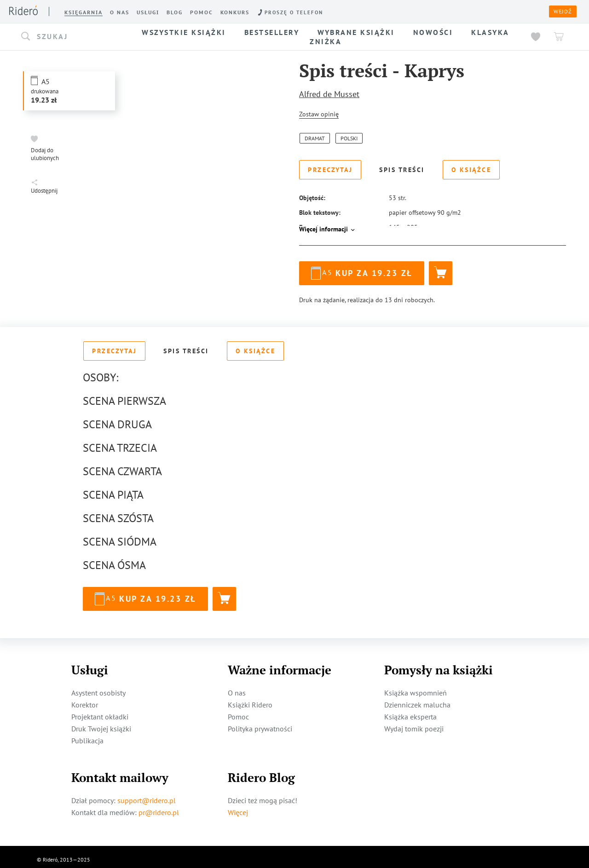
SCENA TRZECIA (120, 442)
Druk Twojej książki (101, 723)
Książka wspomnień (416, 687)
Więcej (238, 807)
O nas (237, 687)
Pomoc (238, 711)
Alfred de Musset (329, 94)
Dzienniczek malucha (417, 699)
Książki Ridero (250, 699)
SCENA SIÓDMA (120, 536)
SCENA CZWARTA (122, 466)
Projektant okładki (100, 711)
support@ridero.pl (147, 795)
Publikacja (87, 735)
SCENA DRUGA (117, 419)
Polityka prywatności (260, 723)
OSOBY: (101, 372)
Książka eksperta (410, 711)
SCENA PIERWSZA (124, 395)
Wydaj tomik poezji (414, 723)
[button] (73, 37)
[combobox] (73, 37)
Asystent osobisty (98, 687)
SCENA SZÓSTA (118, 513)
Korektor (85, 699)
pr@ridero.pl (159, 807)
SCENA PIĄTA (113, 489)
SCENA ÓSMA (114, 560)
